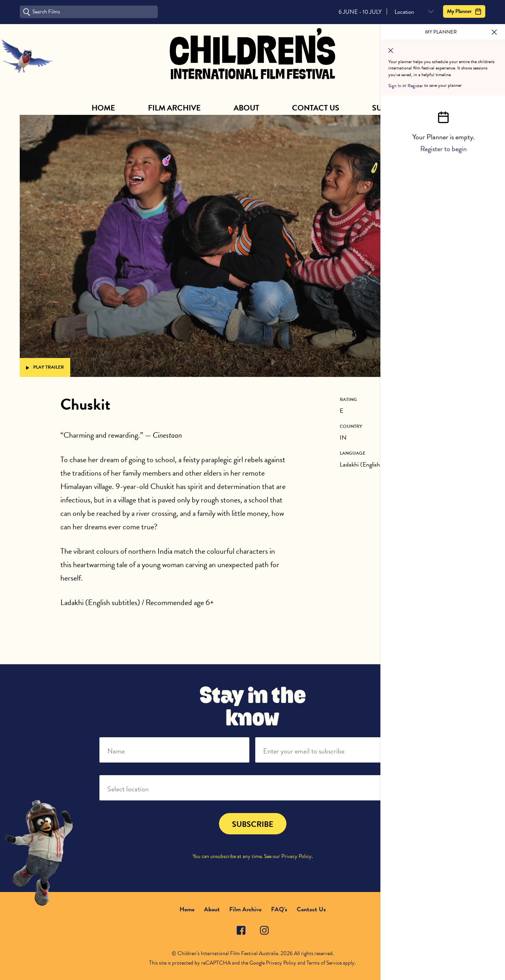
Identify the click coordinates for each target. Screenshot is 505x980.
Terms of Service (324, 963)
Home (103, 108)
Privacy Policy (296, 856)
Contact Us (316, 108)
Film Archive (174, 108)
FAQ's (279, 909)
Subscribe (393, 108)
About (246, 108)
